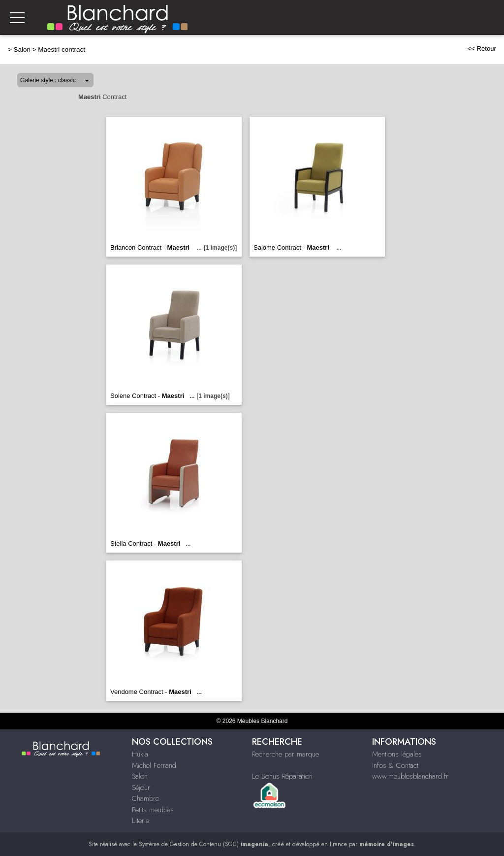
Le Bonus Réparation (282, 776)
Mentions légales (397, 754)
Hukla (140, 754)
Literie (141, 821)
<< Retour (482, 49)
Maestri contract (62, 49)
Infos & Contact (395, 765)
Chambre (145, 798)
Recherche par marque (285, 754)
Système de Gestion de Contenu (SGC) (204, 844)
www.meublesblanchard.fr (410, 776)
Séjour (141, 788)
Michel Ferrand (154, 765)
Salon (22, 49)
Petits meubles (153, 810)
